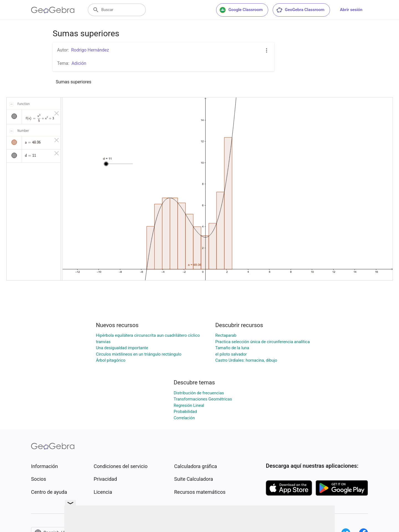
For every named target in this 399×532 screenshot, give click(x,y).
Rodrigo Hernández (90, 50)
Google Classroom (241, 10)
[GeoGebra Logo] (53, 10)
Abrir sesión (351, 10)
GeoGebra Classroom (300, 10)
